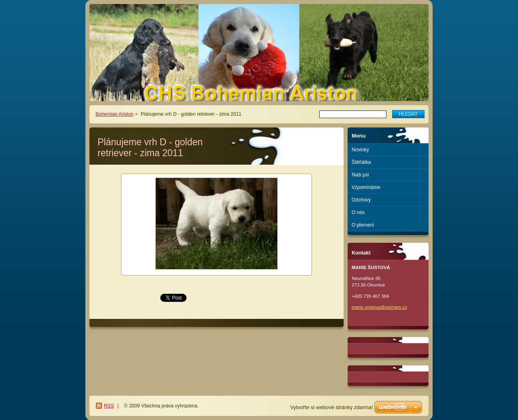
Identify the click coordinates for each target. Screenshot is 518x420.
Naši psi (360, 175)
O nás (358, 212)
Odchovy (361, 200)
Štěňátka (361, 162)
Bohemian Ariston (115, 114)
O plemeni (363, 225)
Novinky (360, 150)
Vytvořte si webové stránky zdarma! (332, 407)
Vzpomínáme (366, 187)
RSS (109, 406)
